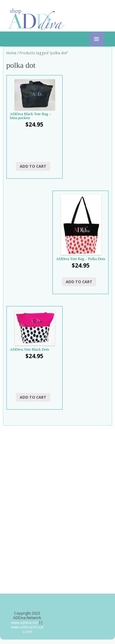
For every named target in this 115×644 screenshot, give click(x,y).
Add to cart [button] (33, 166)
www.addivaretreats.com (27, 629)
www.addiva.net (25, 623)
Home (11, 53)
